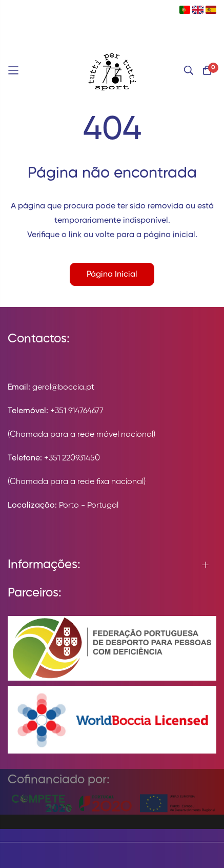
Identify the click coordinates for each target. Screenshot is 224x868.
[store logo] (112, 70)
